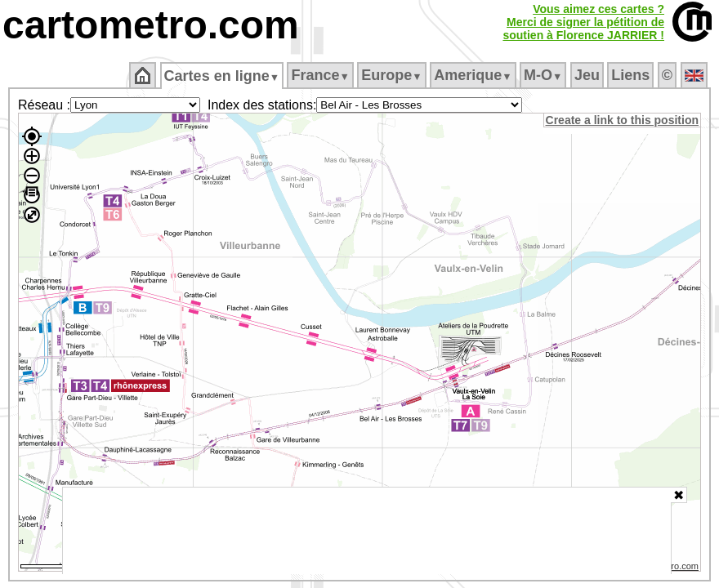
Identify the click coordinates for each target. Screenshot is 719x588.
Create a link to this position (623, 120)
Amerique (474, 75)
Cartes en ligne (223, 76)
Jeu (588, 75)
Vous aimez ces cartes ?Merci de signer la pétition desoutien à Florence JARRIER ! (583, 22)
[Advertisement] (367, 531)
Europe (393, 75)
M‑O (545, 75)
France (322, 75)
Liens (632, 75)
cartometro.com (151, 25)
